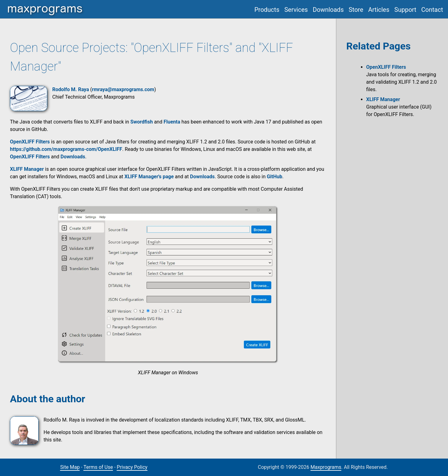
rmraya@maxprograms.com (123, 89)
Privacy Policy (132, 467)
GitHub (274, 177)
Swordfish (142, 122)
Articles (379, 10)
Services (296, 10)
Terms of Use (98, 467)
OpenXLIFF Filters (30, 157)
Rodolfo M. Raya (71, 89)
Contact (432, 10)
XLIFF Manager (383, 99)
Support (406, 10)
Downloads (328, 10)
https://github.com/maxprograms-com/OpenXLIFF (66, 149)
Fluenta (172, 122)
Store (356, 10)
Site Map (70, 467)
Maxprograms (326, 467)
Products (267, 10)
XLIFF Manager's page (149, 177)
